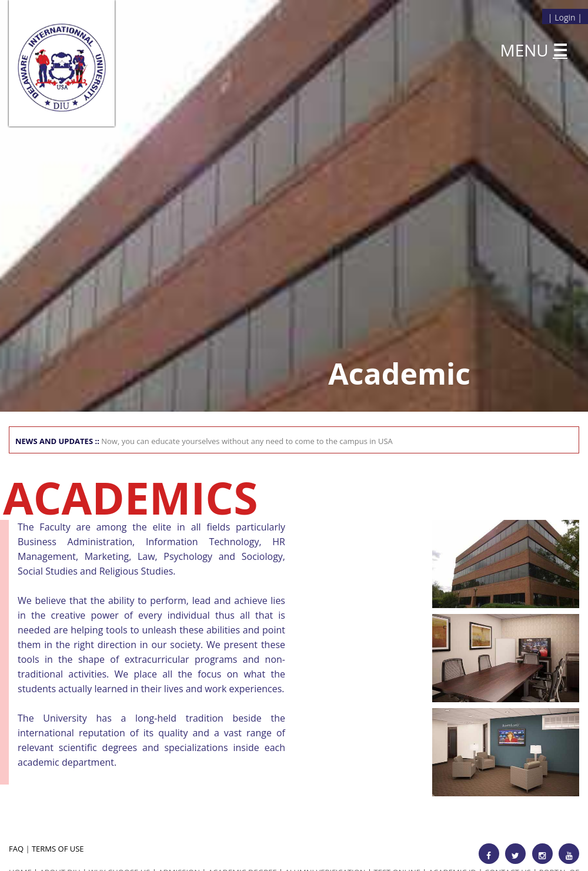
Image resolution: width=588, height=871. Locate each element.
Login (565, 17)
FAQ (16, 849)
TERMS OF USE (58, 849)
